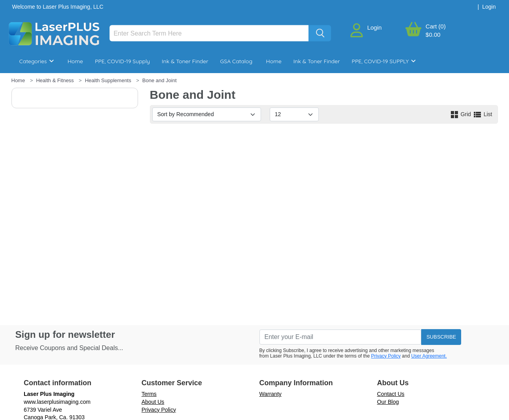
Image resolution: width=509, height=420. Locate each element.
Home (75, 61)
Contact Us (391, 394)
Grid (461, 114)
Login (374, 27)
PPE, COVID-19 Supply (122, 61)
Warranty (271, 394)
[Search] (209, 33)
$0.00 (433, 35)
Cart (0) (436, 26)
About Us (153, 402)
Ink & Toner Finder (185, 61)
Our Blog (388, 402)
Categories (37, 61)
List (483, 114)
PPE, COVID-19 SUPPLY (384, 61)
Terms (149, 394)
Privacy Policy (386, 356)
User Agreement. (429, 356)
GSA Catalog (237, 61)
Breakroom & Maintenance (63, 85)
